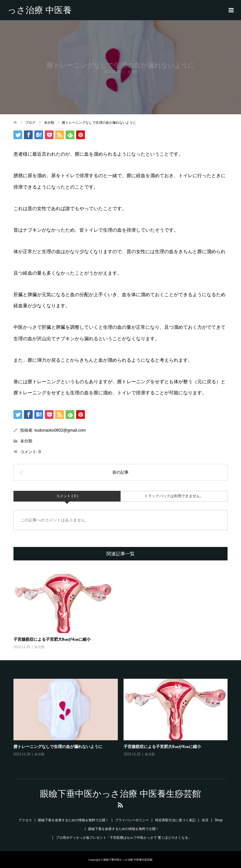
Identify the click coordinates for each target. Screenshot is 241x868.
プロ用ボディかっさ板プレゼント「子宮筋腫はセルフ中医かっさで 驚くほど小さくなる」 (124, 838)
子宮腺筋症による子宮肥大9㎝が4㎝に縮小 (52, 639)
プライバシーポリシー (132, 820)
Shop (219, 820)
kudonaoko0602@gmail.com (60, 430)
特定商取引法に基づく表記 (175, 820)
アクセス (25, 820)
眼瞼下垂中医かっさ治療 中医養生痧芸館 (40, 10)
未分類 (26, 441)
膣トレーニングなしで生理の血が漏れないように (58, 747)
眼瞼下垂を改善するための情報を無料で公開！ (73, 820)
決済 (205, 820)
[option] (124, 722)
